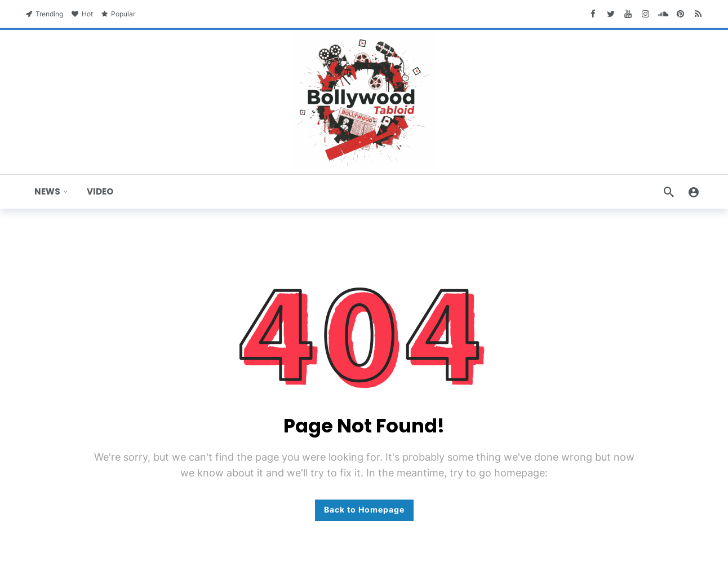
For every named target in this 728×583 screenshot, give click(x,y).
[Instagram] (645, 14)
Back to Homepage (364, 509)
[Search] (669, 192)
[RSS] (698, 14)
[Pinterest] (680, 14)
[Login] (694, 192)
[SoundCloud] (663, 14)
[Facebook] (593, 14)
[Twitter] (611, 14)
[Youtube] (628, 14)
